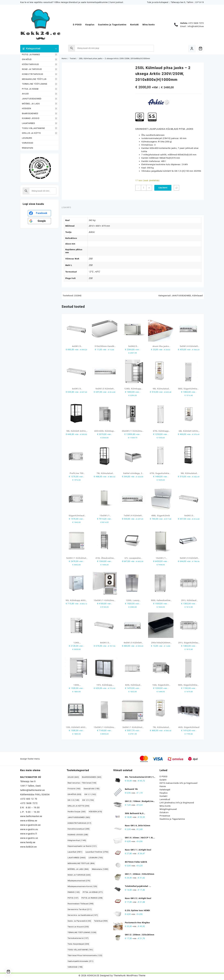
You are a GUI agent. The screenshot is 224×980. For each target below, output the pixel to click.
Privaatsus (165, 816)
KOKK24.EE (93, 975)
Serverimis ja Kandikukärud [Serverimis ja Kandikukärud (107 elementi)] (83, 915)
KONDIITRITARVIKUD (40, 74)
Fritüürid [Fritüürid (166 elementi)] (74, 789)
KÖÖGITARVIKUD (40, 64)
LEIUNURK (27, 138)
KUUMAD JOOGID (40, 118)
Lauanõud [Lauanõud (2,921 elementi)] (75, 852)
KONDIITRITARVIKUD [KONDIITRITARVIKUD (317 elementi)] (79, 823)
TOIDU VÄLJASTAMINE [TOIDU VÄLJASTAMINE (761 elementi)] (80, 950)
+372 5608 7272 (196, 23)
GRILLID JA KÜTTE (40, 133)
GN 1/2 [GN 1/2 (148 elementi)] (73, 800)
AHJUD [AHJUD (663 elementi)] (73, 777)
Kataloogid (165, 790)
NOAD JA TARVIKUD (40, 69)
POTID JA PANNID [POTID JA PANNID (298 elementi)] (92, 898)
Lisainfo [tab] (66, 207)
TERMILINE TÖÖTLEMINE (40, 84)
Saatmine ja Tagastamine (172, 819)
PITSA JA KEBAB (40, 89)
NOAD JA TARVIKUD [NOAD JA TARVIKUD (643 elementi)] (79, 875)
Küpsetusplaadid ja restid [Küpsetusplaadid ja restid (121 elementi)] (82, 846)
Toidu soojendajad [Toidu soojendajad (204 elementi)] (78, 944)
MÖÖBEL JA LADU (40, 104)
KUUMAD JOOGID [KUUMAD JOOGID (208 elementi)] (78, 835)
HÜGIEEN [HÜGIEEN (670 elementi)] (95, 812)
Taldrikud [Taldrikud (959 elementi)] (101, 921)
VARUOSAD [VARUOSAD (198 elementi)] (75, 967)
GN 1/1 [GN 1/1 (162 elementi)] (90, 794)
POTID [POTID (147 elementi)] (73, 898)
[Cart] (201, 49)
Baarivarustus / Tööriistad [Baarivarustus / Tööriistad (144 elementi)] (82, 783)
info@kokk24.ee (196, 26)
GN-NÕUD (40, 59)
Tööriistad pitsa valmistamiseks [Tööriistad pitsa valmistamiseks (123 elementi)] (85, 956)
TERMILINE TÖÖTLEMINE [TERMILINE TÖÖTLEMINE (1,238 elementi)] (82, 932)
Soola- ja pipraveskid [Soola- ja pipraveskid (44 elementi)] (79, 921)
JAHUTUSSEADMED (40, 99)
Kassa (163, 786)
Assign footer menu (30, 759)
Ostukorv (164, 812)
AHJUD (40, 94)
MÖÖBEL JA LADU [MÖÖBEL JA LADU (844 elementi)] (78, 869)
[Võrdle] (176, 188)
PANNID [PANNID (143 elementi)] (74, 892)
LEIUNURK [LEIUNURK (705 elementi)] (96, 858)
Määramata (28, 148)
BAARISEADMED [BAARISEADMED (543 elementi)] (92, 777)
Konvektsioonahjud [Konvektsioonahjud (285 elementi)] (79, 829)
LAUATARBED (40, 123)
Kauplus (164, 793)
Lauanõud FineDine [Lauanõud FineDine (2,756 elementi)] (97, 852)
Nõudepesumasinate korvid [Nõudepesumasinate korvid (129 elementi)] (82, 886)
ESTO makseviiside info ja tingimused (178, 783)
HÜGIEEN (40, 109)
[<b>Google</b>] (39, 221)
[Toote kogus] (144, 188)
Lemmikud (165, 799)
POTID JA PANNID (40, 55)
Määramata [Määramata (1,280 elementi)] (100, 869)
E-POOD (164, 777)
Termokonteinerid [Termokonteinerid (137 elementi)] (78, 938)
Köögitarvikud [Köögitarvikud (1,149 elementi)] (77, 840)
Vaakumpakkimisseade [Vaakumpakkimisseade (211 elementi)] (81, 961)
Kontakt (163, 796)
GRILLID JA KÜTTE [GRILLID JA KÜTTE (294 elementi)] (79, 806)
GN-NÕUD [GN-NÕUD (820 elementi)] (75, 794)
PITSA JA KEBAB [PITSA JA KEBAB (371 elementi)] (93, 892)
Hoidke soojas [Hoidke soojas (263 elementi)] (77, 812)
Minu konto (165, 806)
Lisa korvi (163, 188)
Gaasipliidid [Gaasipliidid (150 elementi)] (92, 789)
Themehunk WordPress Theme (129, 975)
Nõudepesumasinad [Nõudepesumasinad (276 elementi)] (79, 881)
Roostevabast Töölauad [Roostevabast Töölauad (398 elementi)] (81, 904)
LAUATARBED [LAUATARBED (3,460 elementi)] (77, 858)
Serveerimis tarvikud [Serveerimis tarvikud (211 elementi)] (80, 909)
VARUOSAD (28, 143)
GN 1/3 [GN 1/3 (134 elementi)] (88, 800)
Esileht (163, 780)
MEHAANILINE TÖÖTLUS (40, 79)
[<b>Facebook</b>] (39, 213)
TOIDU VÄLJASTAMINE (40, 128)
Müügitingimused (168, 809)
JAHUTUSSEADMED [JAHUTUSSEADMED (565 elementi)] (79, 817)
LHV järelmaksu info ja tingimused (177, 803)
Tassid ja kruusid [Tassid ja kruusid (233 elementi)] (78, 927)
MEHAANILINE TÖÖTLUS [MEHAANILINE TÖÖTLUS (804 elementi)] (81, 863)
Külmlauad (197, 296)
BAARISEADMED (40, 113)
